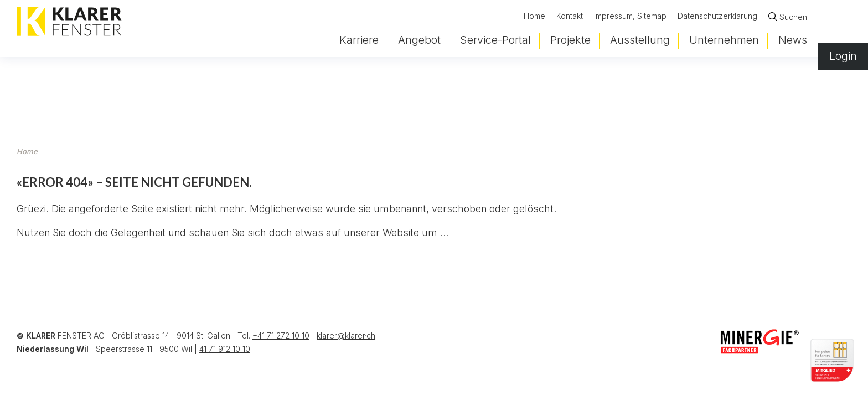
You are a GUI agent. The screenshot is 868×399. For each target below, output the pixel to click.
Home (534, 18)
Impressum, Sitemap (630, 18)
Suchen (793, 19)
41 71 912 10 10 (225, 349)
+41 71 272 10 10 (281, 336)
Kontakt (570, 18)
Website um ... (415, 232)
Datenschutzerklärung (717, 18)
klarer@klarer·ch (346, 336)
